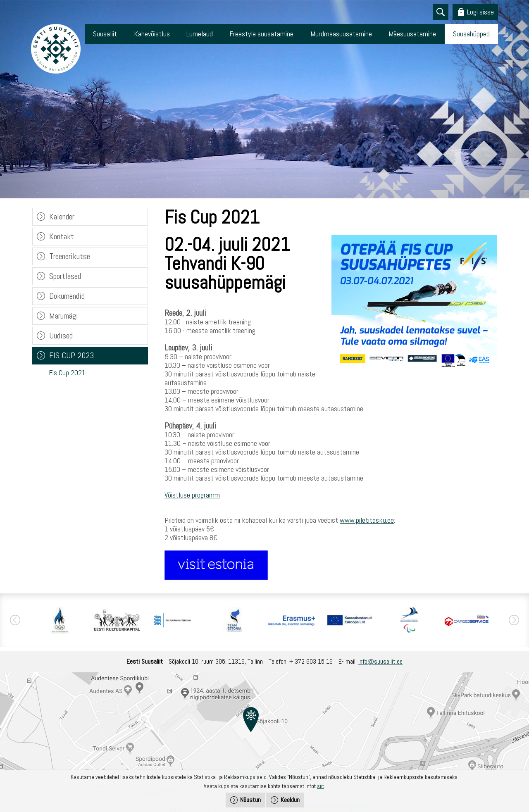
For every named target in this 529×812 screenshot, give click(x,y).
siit (320, 786)
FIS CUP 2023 (71, 355)
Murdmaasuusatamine (341, 34)
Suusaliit (105, 34)
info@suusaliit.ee (380, 661)
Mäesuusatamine (412, 34)
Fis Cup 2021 (67, 373)
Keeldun (290, 800)
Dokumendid (67, 296)
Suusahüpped (471, 34)
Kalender (62, 217)
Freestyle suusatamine (261, 34)
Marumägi (64, 316)
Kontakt (62, 236)
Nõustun (250, 800)
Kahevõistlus (152, 34)
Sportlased (65, 276)
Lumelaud (200, 34)
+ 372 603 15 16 (311, 661)
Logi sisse (480, 12)
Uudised (61, 336)
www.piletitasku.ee (367, 520)
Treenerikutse (70, 256)
